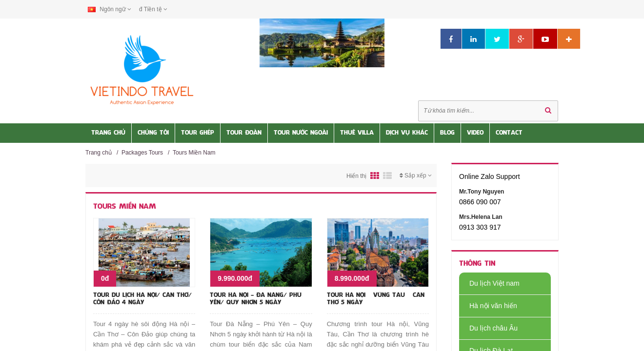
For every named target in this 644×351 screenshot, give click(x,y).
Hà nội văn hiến (488, 306)
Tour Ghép (198, 133)
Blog (447, 133)
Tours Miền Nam (194, 153)
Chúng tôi (153, 133)
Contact (509, 133)
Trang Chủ (108, 133)
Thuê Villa (357, 133)
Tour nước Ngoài (301, 133)
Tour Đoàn (244, 133)
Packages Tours (142, 153)
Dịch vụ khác (407, 133)
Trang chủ (99, 153)
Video (475, 133)
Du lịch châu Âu (488, 328)
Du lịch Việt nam (489, 283)
